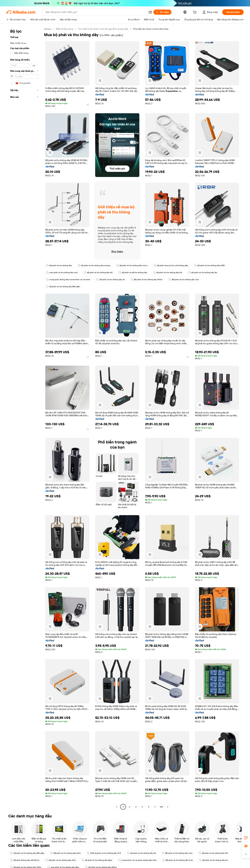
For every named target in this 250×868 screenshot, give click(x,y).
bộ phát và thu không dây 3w (202, 273)
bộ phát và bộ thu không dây (133, 273)
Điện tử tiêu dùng (65, 29)
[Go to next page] (168, 807)
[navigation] (24, 418)
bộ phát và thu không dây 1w (110, 280)
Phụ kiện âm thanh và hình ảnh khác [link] (151, 29)
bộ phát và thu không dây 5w (141, 853)
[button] (150, 12)
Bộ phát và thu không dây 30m (66, 853)
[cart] (195, 13)
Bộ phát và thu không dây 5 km (178, 860)
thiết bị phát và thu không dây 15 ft (104, 853)
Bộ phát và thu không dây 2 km (177, 853)
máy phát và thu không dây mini (62, 273)
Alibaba (48, 29)
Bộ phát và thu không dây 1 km (184, 280)
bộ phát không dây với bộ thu (25, 860)
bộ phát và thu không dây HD (98, 273)
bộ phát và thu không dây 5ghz (97, 860)
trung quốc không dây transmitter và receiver (68, 280)
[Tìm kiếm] (162, 12)
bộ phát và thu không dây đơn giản (63, 287)
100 (161, 807)
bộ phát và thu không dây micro (132, 265)
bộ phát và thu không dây (59, 265)
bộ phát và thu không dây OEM (209, 265)
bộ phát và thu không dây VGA (61, 860)
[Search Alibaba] (96, 12)
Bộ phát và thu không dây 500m (147, 280)
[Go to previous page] (117, 807)
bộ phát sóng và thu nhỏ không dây (171, 265)
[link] (246, 838)
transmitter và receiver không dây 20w (137, 860)
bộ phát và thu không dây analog (94, 265)
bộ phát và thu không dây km (214, 860)
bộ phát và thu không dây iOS (213, 853)
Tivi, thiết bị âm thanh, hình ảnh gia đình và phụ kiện (103, 29)
